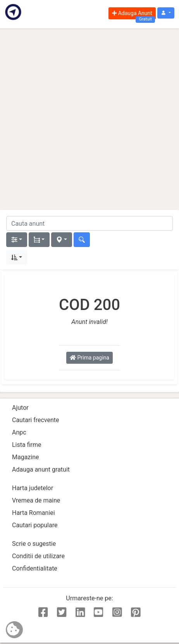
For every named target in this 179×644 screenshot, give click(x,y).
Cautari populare (35, 525)
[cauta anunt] (89, 223)
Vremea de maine (36, 500)
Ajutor (20, 408)
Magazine (26, 457)
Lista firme (27, 445)
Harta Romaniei (34, 513)
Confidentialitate (35, 568)
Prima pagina (89, 358)
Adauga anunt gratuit (41, 469)
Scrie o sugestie (34, 544)
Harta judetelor (33, 488)
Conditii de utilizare (38, 556)
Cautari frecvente (36, 420)
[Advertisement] (89, 119)
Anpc (19, 432)
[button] (166, 13)
